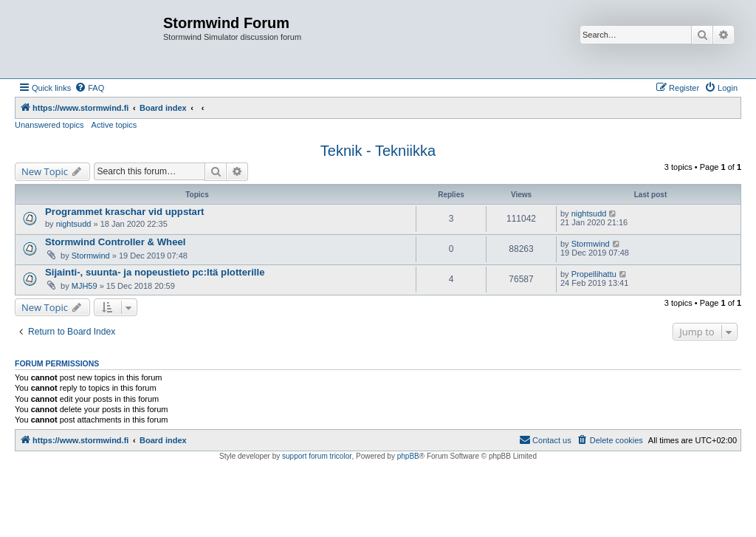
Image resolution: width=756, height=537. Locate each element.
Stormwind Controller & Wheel (116, 242)
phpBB (408, 456)
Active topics (114, 125)
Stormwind (91, 256)
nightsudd (74, 224)
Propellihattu (594, 274)
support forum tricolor (317, 456)
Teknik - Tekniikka (378, 151)
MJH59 (85, 286)
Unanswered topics (49, 125)
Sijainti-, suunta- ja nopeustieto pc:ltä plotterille (155, 272)
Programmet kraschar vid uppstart (124, 212)
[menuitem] (89, 88)
